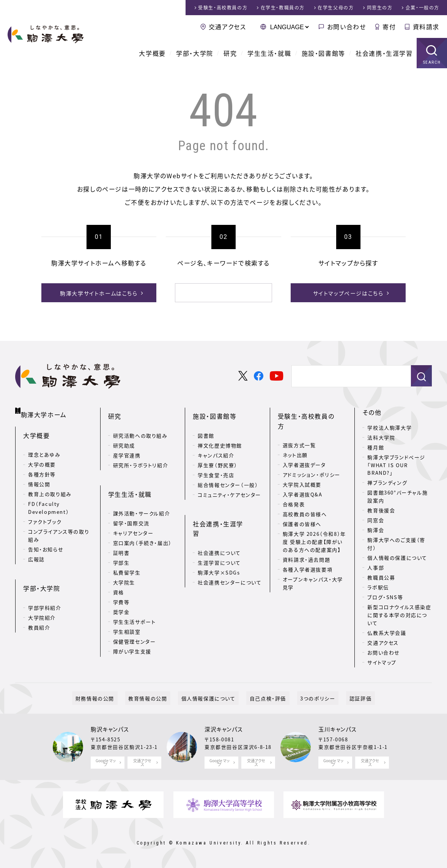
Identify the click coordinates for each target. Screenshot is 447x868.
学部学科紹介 (45, 594)
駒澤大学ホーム (45, 411)
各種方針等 (42, 469)
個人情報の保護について (397, 558)
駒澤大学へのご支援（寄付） (396, 544)
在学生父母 (336, 8)
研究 (230, 53)
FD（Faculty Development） (49, 502)
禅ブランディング (387, 483)
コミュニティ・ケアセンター (229, 487)
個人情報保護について (212, 698)
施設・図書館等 (323, 53)
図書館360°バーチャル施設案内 (397, 496)
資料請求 (426, 27)
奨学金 (121, 596)
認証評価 (344, 698)
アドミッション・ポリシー (312, 457)
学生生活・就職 (269, 53)
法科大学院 (381, 437)
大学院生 (124, 566)
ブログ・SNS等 (385, 597)
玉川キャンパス (338, 729)
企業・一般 (423, 8)
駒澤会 (376, 530)
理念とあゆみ (44, 449)
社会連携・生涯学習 (384, 53)
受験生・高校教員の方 (309, 412)
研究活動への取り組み (140, 428)
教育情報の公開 (157, 698)
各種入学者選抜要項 (308, 552)
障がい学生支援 (132, 635)
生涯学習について (219, 537)
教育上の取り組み (50, 488)
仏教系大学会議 (387, 633)
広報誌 (36, 553)
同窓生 (380, 8)
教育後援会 (381, 510)
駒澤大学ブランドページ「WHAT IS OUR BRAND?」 (396, 465)
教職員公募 (381, 577)
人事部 (376, 567)
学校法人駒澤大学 (390, 428)
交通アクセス (227, 27)
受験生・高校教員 (223, 8)
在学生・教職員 (283, 8)
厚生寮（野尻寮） (218, 457)
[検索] (214, 293)
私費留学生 (127, 556)
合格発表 (294, 487)
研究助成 (124, 437)
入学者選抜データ (304, 447)
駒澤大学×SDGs (219, 547)
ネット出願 (295, 437)
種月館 (376, 447)
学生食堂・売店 (216, 467)
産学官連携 (127, 447)
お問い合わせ (347, 27)
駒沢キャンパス (110, 729)
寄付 (389, 27)
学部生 (121, 547)
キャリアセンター (133, 517)
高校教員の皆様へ (305, 497)
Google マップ (106, 762)
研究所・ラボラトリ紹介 (141, 457)
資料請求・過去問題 (306, 542)
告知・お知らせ (46, 543)
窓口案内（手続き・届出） (142, 527)
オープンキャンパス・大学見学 (313, 565)
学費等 (121, 586)
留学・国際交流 (131, 507)
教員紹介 (39, 613)
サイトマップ (382, 662)
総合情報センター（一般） (228, 477)
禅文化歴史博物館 (220, 437)
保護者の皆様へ (302, 506)
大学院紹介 (42, 604)
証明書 (121, 537)
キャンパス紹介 (216, 447)
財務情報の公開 (111, 698)
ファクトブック (45, 516)
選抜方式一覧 (299, 428)
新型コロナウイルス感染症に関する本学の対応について (399, 615)
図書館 (206, 428)
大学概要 (152, 53)
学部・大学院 (195, 53)
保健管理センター (135, 625)
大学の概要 (42, 459)
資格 (119, 576)
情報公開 (39, 478)
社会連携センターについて (230, 556)
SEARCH (432, 62)
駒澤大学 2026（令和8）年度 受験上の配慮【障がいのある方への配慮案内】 (314, 524)
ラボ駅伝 (378, 587)
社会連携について (219, 527)
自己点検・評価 (264, 698)
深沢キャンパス (224, 729)
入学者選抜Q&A (303, 477)
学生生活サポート (135, 606)
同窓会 (376, 520)
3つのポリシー (308, 698)
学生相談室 (127, 616)
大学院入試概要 (302, 467)
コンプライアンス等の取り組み (59, 530)
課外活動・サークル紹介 (142, 497)
